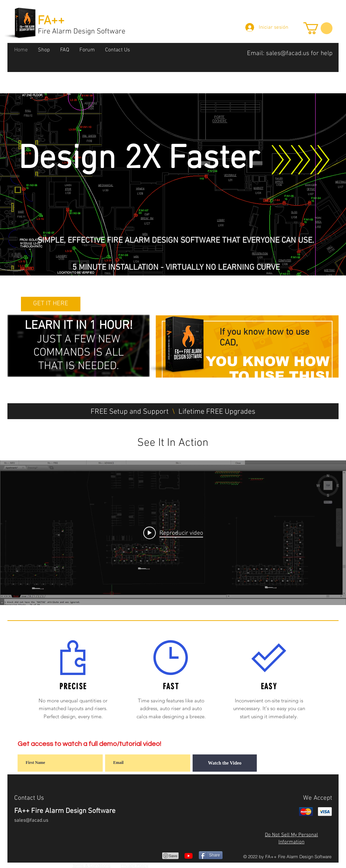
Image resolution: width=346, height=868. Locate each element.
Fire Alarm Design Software (82, 32)
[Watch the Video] (225, 763)
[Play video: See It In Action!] (173, 533)
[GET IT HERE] (51, 304)
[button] (318, 28)
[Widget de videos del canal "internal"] (173, 533)
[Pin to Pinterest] (171, 856)
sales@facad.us (288, 54)
